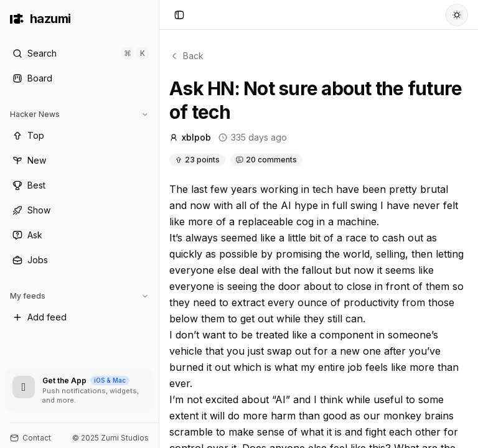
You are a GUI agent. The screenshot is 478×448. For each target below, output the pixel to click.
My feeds (79, 296)
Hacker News (79, 114)
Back (186, 56)
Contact (30, 438)
